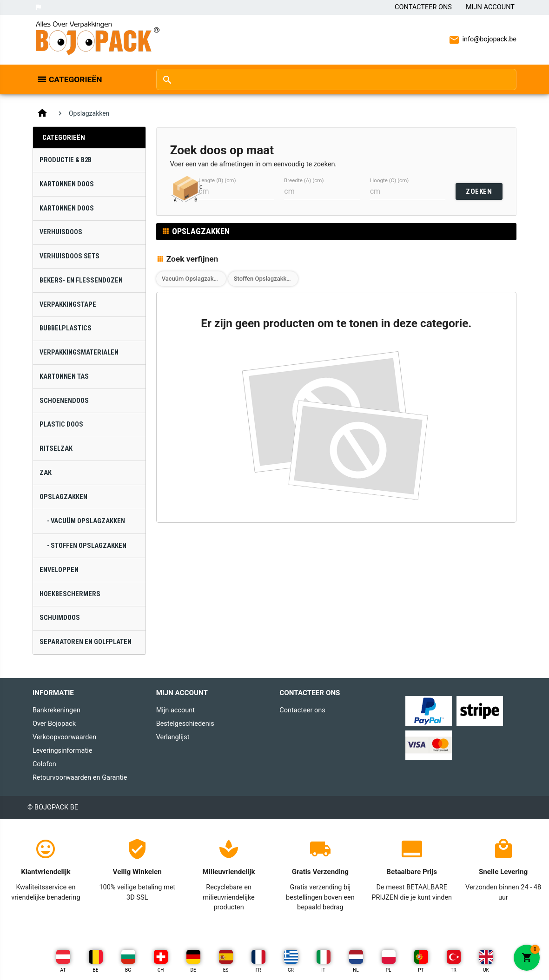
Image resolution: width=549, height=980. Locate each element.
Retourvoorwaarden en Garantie (80, 778)
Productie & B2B (66, 160)
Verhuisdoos (61, 232)
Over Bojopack (54, 724)
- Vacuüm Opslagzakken (86, 521)
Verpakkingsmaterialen (79, 352)
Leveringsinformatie (62, 751)
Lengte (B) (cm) (217, 180)
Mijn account (175, 710)
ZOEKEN (479, 191)
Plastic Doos (61, 424)
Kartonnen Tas (64, 377)
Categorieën (75, 79)
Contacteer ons (423, 7)
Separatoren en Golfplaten (86, 642)
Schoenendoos (64, 401)
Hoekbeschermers (70, 594)
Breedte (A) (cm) (304, 180)
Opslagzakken (63, 497)
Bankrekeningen (56, 710)
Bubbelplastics (66, 328)
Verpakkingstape (68, 305)
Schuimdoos (60, 618)
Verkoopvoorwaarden (64, 737)
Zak (46, 473)
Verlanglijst (173, 737)
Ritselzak (56, 449)
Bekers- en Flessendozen (81, 280)
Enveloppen (59, 570)
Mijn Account (490, 7)
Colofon (44, 764)
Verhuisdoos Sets (69, 256)
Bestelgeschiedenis (185, 724)
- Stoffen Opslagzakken (87, 546)
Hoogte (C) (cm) (389, 180)
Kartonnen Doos (67, 184)
